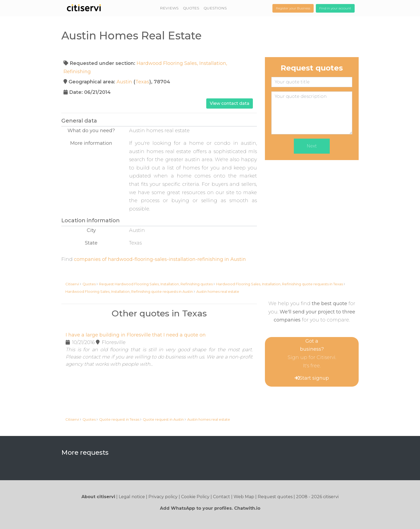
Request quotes (275, 497)
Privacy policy (163, 497)
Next (312, 146)
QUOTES (191, 8)
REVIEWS (169, 8)
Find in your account (335, 8)
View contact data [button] (230, 103)
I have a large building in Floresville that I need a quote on (136, 335)
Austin (124, 82)
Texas (142, 82)
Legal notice (132, 497)
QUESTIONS (215, 8)
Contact (222, 497)
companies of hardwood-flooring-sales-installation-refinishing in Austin (160, 259)
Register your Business (293, 8)
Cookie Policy (195, 497)
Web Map (244, 497)
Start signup (314, 378)
